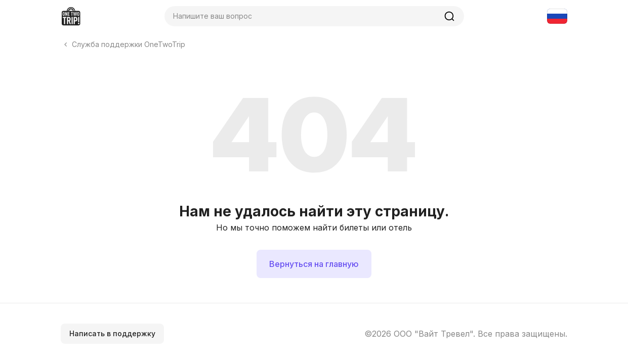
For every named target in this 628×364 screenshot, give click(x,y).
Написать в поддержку (112, 333)
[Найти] (449, 16)
